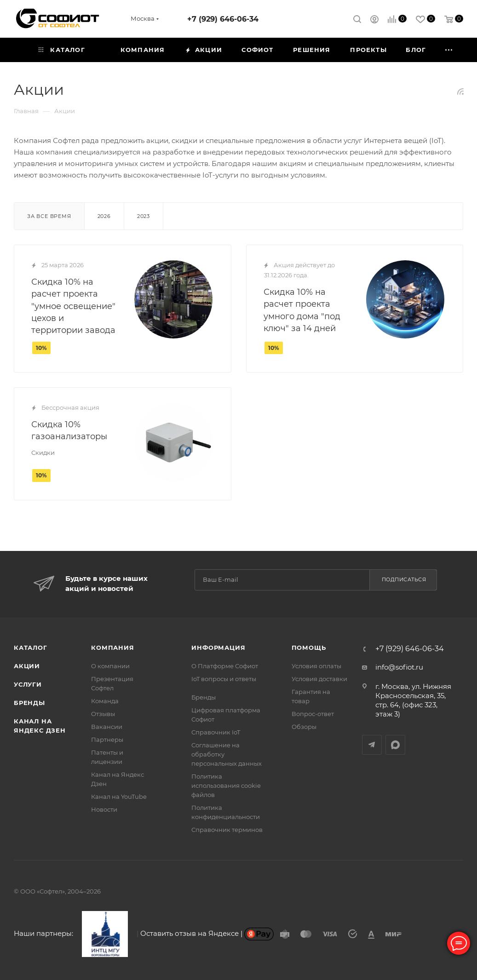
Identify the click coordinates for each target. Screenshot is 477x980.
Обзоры (304, 727)
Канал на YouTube (119, 797)
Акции (27, 666)
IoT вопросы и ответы (224, 679)
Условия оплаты (316, 666)
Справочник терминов (227, 830)
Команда (105, 701)
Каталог (31, 648)
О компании (110, 666)
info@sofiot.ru (399, 667)
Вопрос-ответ (313, 714)
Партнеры (107, 739)
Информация (218, 648)
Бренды (29, 703)
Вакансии (107, 727)
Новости (104, 809)
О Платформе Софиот (225, 666)
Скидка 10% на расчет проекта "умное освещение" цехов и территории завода (73, 306)
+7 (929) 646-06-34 (223, 19)
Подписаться (404, 579)
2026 (104, 216)
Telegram (372, 745)
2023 (144, 216)
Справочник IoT (216, 732)
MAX (395, 745)
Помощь (309, 648)
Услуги (28, 684)
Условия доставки (319, 679)
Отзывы (103, 714)
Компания (112, 648)
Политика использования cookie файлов (226, 785)
